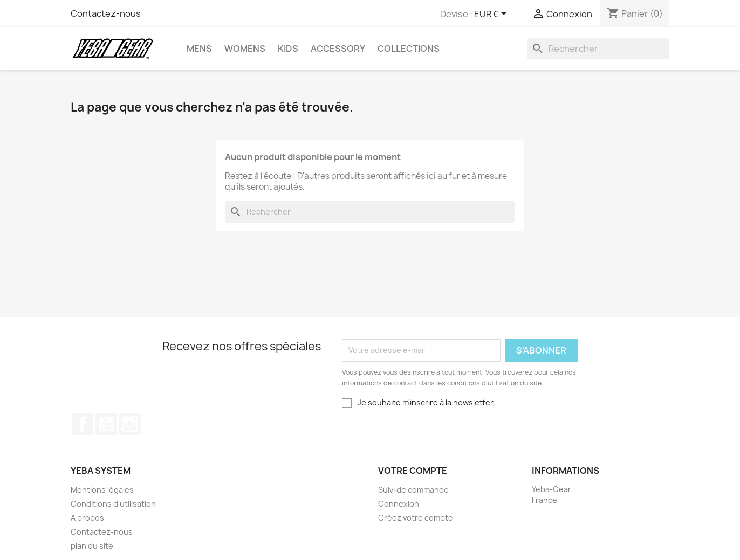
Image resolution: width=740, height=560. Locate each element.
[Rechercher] (598, 49)
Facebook (83, 424)
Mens (199, 49)
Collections (409, 49)
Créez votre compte (416, 518)
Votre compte (413, 471)
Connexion (399, 504)
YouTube (106, 424)
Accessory (338, 49)
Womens (245, 49)
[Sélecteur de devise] (492, 15)
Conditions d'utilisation (113, 504)
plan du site (92, 546)
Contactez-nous (106, 13)
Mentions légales (102, 490)
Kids (288, 49)
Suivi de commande (413, 490)
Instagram (130, 424)
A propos (87, 518)
